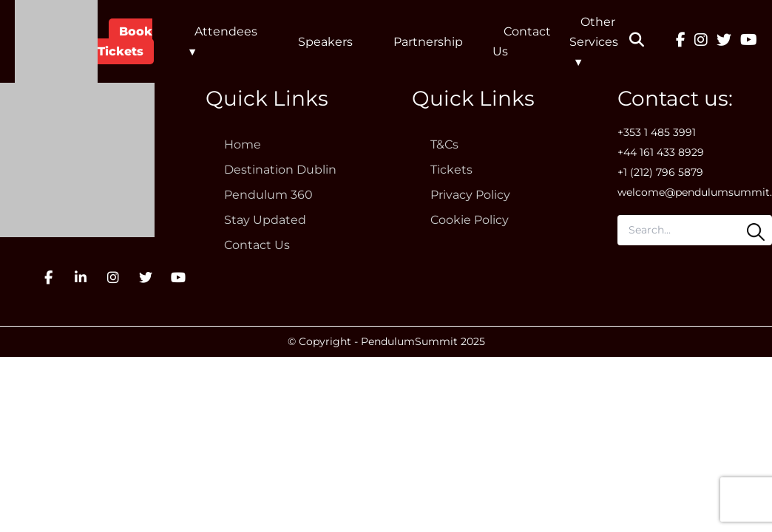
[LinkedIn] (81, 278)
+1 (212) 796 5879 (660, 172)
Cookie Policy (470, 220)
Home (243, 144)
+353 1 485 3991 (657, 132)
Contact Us (257, 245)
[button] (646, 41)
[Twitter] (724, 41)
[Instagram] (701, 41)
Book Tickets (125, 41)
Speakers (325, 42)
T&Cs (444, 144)
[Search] (756, 232)
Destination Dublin (280, 170)
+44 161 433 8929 (661, 152)
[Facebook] (681, 41)
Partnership (428, 42)
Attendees (226, 31)
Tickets (451, 170)
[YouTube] (749, 41)
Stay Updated (265, 220)
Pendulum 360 (268, 195)
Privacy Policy (470, 195)
